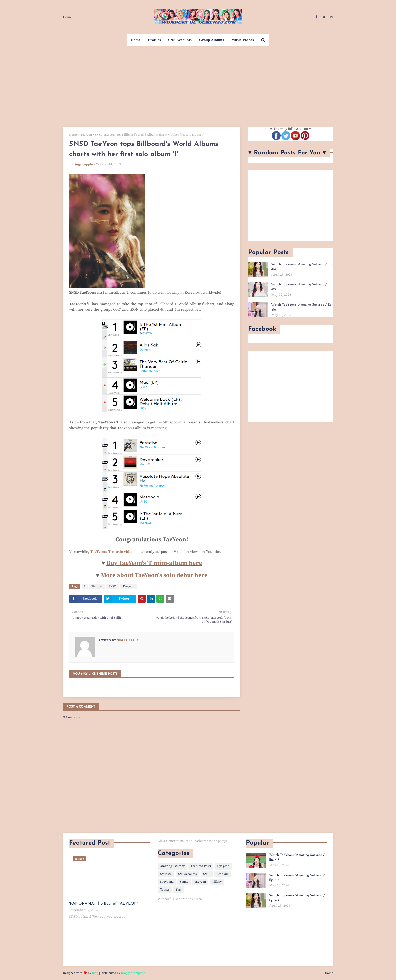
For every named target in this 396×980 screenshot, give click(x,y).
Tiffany (217, 882)
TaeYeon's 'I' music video (112, 552)
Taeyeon (86, 135)
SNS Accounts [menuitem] (180, 40)
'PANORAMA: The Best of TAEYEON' (104, 904)
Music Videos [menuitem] (243, 40)
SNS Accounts (187, 874)
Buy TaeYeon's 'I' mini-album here (154, 563)
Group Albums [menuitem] (212, 40)
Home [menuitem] (136, 40)
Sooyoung (167, 882)
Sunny (184, 882)
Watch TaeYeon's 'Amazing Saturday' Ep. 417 (297, 858)
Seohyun (223, 874)
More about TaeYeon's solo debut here (154, 575)
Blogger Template (133, 973)
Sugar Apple (84, 164)
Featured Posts (201, 866)
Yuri (178, 890)
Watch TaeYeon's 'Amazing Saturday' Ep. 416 (302, 307)
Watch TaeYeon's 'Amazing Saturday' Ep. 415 (302, 287)
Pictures (97, 587)
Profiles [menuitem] (154, 40)
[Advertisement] (198, 84)
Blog (95, 973)
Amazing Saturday (172, 866)
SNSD (113, 587)
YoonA (165, 890)
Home (67, 17)
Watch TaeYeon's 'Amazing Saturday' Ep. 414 (302, 267)
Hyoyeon (223, 866)
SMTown (166, 874)
